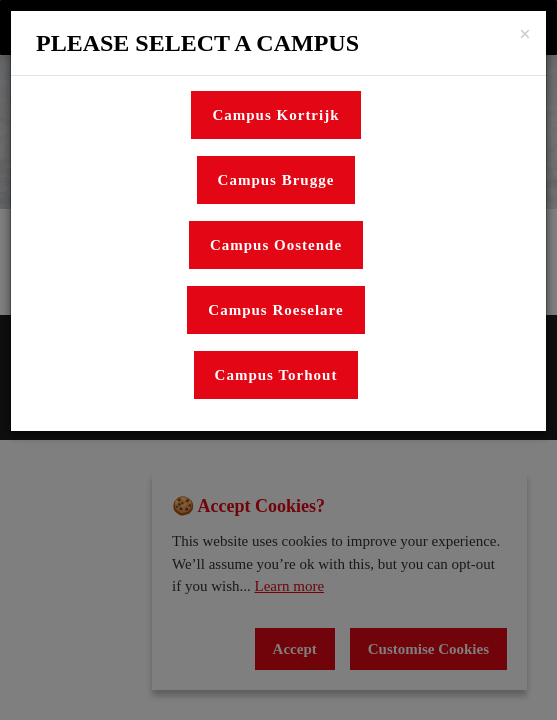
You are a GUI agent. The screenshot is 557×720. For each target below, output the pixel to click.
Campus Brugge (276, 180)
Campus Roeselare (275, 310)
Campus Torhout (276, 375)
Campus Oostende (276, 245)
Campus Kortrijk (275, 115)
